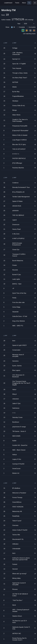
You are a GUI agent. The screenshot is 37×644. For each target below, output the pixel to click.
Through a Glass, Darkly (20, 73)
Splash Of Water (17, 201)
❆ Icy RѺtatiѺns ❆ (18, 192)
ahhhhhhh (15, 211)
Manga (14, 110)
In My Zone (16, 234)
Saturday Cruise (17, 417)
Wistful (14, 87)
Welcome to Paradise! (19, 493)
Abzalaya (15, 101)
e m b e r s (16, 154)
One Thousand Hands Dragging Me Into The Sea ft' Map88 (21, 383)
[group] (18, 24)
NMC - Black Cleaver (19, 450)
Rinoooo (15, 589)
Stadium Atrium (17, 616)
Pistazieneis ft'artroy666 (20, 126)
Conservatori (16, 350)
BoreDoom (16, 422)
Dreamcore (16, 225)
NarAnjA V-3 (16, 59)
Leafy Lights (16, 279)
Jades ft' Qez (16, 403)
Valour (14, 390)
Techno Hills (16, 535)
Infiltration (15, 544)
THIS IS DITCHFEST (19, 149)
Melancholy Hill (17, 511)
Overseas (15, 525)
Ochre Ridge (16, 307)
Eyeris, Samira (17, 366)
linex (14, 341)
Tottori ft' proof (17, 521)
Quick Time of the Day (19, 293)
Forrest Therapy (17, 497)
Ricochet (15, 270)
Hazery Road (16, 229)
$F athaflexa (16, 488)
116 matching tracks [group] (29, 34)
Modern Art (16, 473)
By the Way (16, 92)
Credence (15, 183)
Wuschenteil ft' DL (18, 539)
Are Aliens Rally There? (20, 78)
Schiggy (15, 48)
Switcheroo (16, 408)
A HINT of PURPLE (18, 239)
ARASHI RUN (17, 206)
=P (13, 288)
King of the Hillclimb (19, 321)
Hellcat (14, 455)
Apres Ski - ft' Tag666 (19, 64)
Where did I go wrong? (19, 574)
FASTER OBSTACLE (19, 158)
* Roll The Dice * (17, 600)
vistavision (16, 399)
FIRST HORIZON (18, 507)
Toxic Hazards (17, 68)
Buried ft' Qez (17, 275)
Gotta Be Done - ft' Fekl (20, 316)
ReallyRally (16, 516)
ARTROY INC (17, 634)
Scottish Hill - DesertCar (20, 445)
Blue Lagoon (16, 370)
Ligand (14, 220)
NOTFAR (15, 82)
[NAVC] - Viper (17, 284)
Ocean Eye (16, 250)
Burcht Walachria (18, 261)
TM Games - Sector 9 (19, 431)
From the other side (18, 302)
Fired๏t (15, 265)
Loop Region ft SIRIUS (19, 140)
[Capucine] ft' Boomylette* (20, 131)
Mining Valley (16, 578)
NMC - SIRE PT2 (18, 326)
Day (5, 43)
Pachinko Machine (18, 168)
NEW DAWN (16, 436)
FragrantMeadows (18, 96)
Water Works (16, 115)
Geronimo (15, 361)
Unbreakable (16, 549)
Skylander (15, 312)
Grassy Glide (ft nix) (19, 106)
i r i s (14, 413)
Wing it (14, 394)
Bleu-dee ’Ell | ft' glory (19, 144)
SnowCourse (16, 469)
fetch (14, 553)
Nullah (14, 441)
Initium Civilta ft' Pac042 (20, 530)
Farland (15, 564)
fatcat (14, 605)
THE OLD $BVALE (18, 215)
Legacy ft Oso (17, 459)
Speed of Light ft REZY (20, 345)
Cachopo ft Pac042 (18, 464)
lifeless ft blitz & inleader (20, 135)
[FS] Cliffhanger (17, 163)
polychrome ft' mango (19, 427)
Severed (15, 569)
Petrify (14, 298)
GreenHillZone (17, 502)
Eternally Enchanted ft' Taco (21, 187)
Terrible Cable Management (21, 197)
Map (14, 43)
